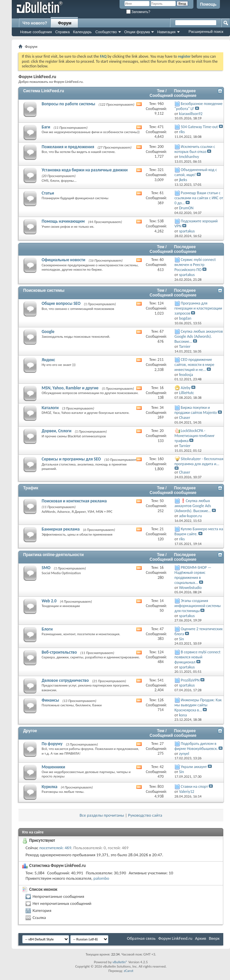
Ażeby (186, 388)
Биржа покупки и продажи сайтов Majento (196, 410)
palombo (101, 878)
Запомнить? (138, 12)
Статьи (48, 193)
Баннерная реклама (61, 529)
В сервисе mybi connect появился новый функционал (198, 657)
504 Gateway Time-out (199, 127)
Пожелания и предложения (68, 147)
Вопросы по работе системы (68, 104)
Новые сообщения (36, 32)
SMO (46, 568)
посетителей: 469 (55, 848)
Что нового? (35, 23)
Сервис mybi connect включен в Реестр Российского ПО (195, 265)
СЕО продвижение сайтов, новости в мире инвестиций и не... (195, 365)
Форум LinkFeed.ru (175, 938)
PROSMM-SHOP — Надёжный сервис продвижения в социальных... (193, 575)
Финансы (50, 700)
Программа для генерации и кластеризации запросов (198, 308)
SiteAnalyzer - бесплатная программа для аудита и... (199, 461)
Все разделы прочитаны (102, 815)
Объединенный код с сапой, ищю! (196, 172)
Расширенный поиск (206, 32)
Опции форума (137, 32)
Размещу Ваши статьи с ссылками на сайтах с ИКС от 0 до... (199, 198)
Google (48, 332)
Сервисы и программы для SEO (71, 459)
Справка (62, 32)
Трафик (31, 488)
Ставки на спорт (194, 786)
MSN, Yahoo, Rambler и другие (70, 388)
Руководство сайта (145, 815)
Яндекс (48, 360)
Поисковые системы (44, 290)
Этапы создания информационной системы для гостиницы (198, 606)
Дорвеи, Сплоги (57, 431)
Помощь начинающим (63, 221)
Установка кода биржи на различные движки (85, 170)
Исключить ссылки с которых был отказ (195, 149)
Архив (201, 938)
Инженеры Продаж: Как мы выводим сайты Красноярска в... (198, 705)
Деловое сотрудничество (65, 680)
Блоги (47, 629)
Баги (46, 127)
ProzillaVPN (190, 680)
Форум (64, 23)
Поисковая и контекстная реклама (74, 501)
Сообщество (106, 32)
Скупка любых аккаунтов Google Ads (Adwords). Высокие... (199, 336)
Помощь (208, 4)
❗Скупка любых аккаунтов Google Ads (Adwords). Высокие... (193, 506)
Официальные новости (63, 260)
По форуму (52, 744)
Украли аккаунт (194, 767)
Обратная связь (141, 938)
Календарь (83, 32)
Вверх (214, 938)
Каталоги (50, 408)
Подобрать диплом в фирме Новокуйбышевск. (196, 746)
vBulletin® (120, 962)
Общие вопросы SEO (61, 303)
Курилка (50, 787)
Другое (30, 731)
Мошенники (53, 767)
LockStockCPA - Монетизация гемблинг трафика (195, 436)
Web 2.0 (49, 601)
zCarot (129, 971)
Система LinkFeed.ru (44, 91)
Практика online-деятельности (53, 555)
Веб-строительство (59, 652)
